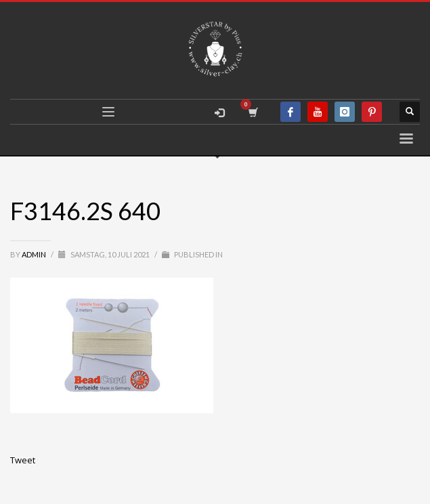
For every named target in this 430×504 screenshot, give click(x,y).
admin (35, 254)
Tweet (23, 460)
